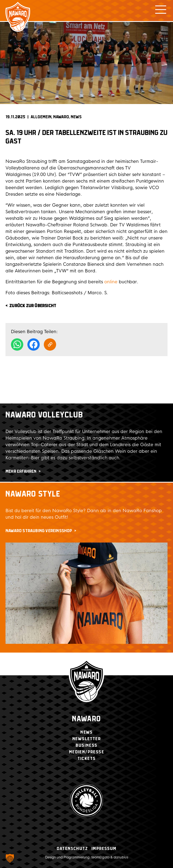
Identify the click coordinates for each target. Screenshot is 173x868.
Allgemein (41, 117)
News (76, 117)
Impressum (104, 849)
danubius (121, 857)
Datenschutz (72, 849)
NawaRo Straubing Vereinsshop (39, 531)
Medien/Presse (86, 752)
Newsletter (86, 739)
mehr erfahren (21, 472)
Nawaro (86, 719)
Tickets (87, 759)
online (111, 282)
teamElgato (100, 857)
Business (86, 746)
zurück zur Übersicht (33, 306)
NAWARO (61, 117)
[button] (10, 858)
